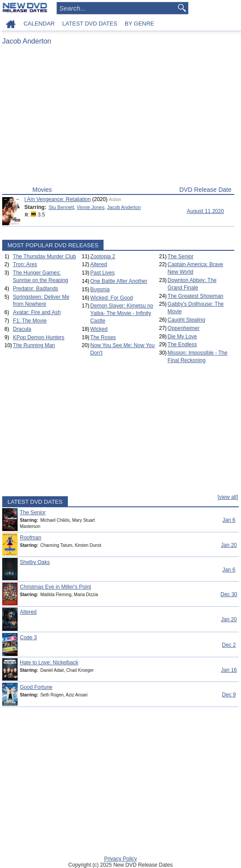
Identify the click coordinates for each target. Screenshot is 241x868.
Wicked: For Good (112, 298)
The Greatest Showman (195, 296)
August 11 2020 (205, 211)
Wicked (99, 329)
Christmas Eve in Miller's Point (56, 587)
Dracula (22, 329)
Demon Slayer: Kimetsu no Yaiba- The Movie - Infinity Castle (122, 313)
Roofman (31, 538)
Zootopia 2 (103, 256)
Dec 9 (229, 695)
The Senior (180, 256)
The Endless (182, 344)
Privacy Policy (120, 859)
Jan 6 (229, 520)
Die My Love (182, 337)
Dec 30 (229, 594)
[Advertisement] (118, 118)
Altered (99, 264)
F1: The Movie (30, 321)
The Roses (103, 337)
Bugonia (100, 289)
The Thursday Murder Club (44, 256)
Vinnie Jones (91, 207)
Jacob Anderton (124, 207)
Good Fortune (36, 687)
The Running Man (34, 345)
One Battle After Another (119, 281)
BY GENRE (139, 24)
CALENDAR (39, 24)
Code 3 (28, 637)
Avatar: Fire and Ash (37, 312)
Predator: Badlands (35, 289)
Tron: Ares (25, 264)
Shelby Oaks (35, 562)
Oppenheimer (184, 328)
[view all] (228, 497)
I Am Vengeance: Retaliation (57, 199)
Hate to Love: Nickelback (49, 663)
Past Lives (102, 273)
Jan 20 (229, 545)
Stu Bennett (62, 207)
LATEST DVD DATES (90, 24)
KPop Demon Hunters (39, 337)
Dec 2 (229, 645)
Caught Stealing (186, 320)
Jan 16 (229, 670)
